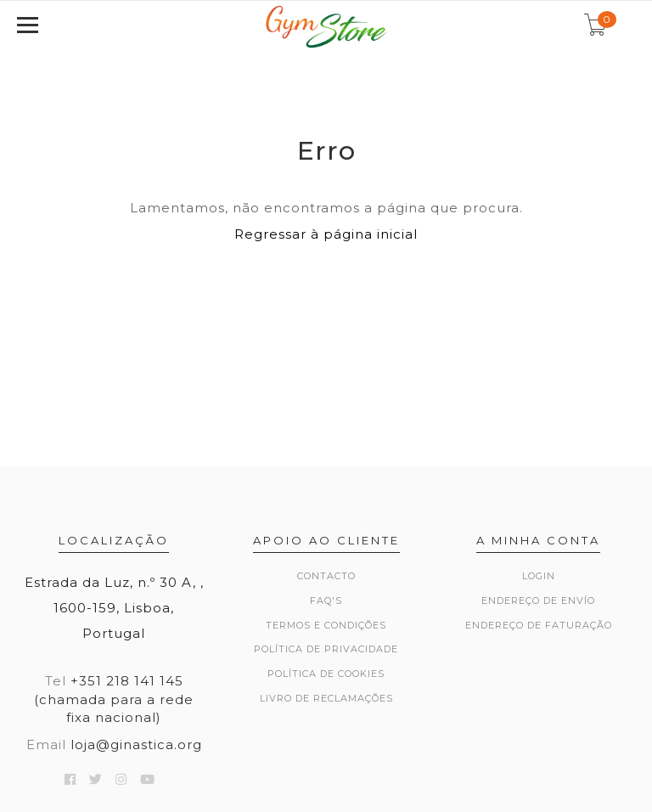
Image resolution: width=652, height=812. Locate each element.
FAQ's (326, 601)
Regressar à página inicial (326, 234)
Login (539, 576)
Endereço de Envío (538, 601)
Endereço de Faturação (539, 625)
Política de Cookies (326, 674)
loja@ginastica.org (136, 744)
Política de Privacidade (326, 649)
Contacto (326, 576)
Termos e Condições (326, 625)
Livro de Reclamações (326, 698)
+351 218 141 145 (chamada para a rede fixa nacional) (114, 699)
